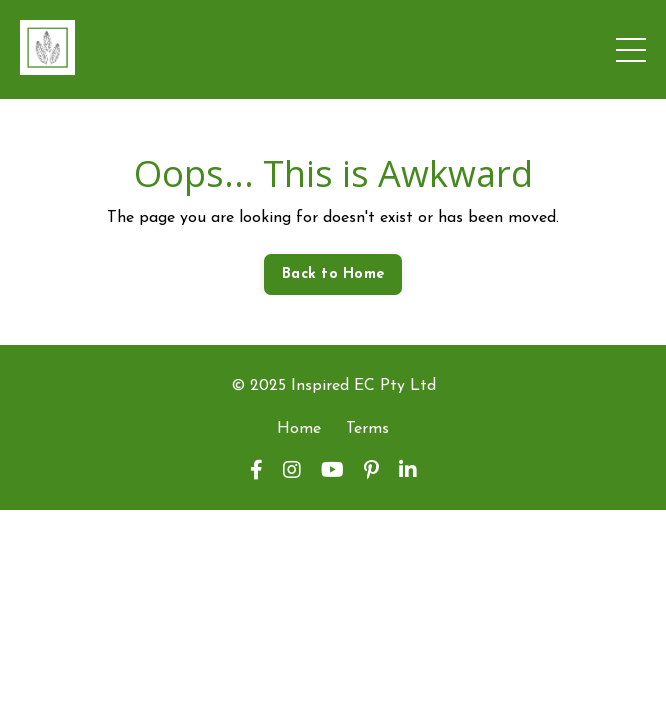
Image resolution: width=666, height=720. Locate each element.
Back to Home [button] (333, 274)
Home (299, 429)
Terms (367, 429)
